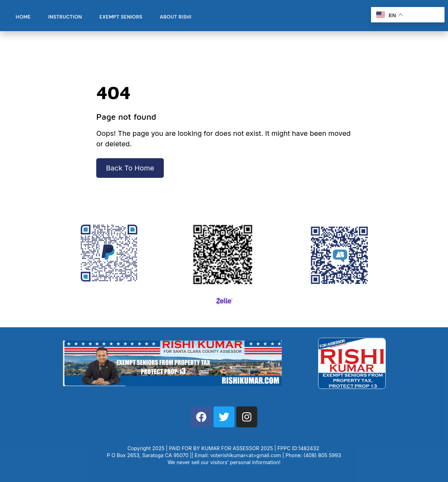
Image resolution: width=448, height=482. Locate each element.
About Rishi (174, 17)
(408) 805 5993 (322, 455)
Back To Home (130, 168)
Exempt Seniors (120, 17)
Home (23, 17)
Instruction (64, 17)
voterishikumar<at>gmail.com (246, 455)
